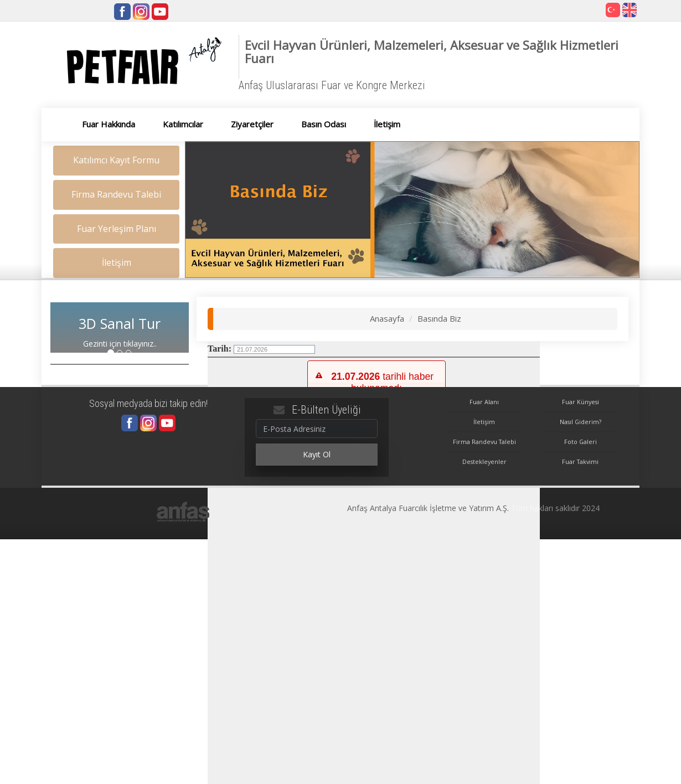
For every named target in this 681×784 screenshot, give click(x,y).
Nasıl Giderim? (581, 422)
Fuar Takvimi (580, 461)
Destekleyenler (484, 461)
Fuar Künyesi (581, 402)
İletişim (484, 422)
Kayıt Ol (317, 454)
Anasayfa (387, 318)
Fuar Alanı (484, 402)
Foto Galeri (581, 442)
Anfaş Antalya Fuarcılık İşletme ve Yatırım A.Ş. (428, 508)
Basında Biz (439, 318)
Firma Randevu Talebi (484, 442)
